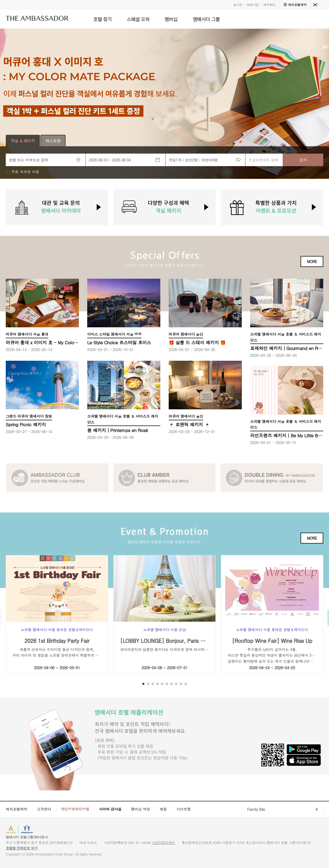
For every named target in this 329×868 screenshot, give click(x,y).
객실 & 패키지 (23, 141)
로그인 (238, 5)
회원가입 (253, 5)
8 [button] (176, 684)
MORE (312, 261)
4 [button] (157, 684)
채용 (163, 809)
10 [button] (186, 684)
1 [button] (143, 684)
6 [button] (167, 684)
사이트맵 (184, 809)
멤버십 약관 (141, 809)
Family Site (253, 809)
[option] (164, 104)
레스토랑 (53, 141)
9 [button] (181, 684)
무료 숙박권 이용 (25, 172)
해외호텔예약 (16, 809)
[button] (153, 119)
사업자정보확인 (164, 843)
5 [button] (162, 684)
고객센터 (44, 809)
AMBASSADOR (50, 830)
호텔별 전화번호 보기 (22, 848)
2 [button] (148, 684)
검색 (303, 160)
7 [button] (172, 684)
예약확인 (269, 5)
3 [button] (153, 684)
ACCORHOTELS (22, 830)
